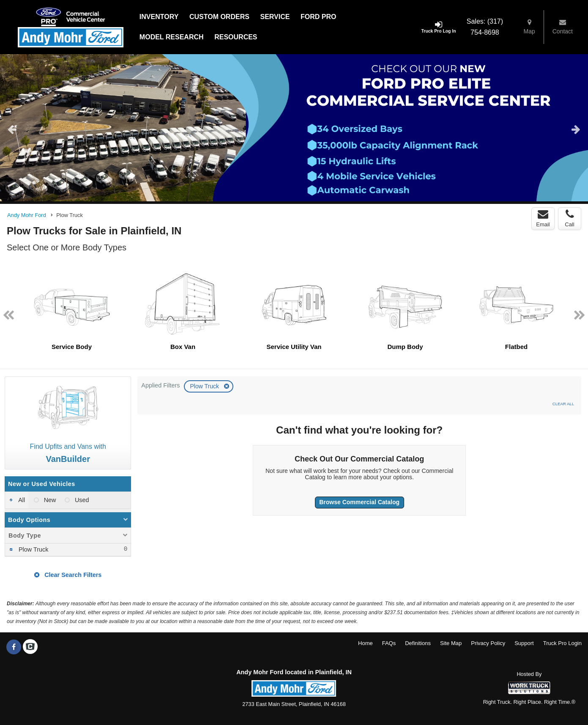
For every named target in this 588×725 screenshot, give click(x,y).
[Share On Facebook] (14, 647)
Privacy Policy (488, 643)
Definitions (418, 643)
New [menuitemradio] (49, 500)
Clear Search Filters (68, 575)
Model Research (172, 37)
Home (365, 643)
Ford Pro (318, 17)
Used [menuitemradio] (81, 500)
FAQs (389, 643)
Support (524, 643)
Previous (12, 129)
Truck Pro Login (562, 643)
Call (569, 218)
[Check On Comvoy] (30, 647)
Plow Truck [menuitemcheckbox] (33, 549)
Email (543, 218)
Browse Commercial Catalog (359, 502)
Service (275, 17)
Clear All (563, 404)
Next (576, 129)
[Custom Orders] (219, 17)
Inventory (159, 17)
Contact (563, 27)
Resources (236, 37)
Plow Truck (205, 386)
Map (529, 27)
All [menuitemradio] (21, 500)
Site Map (451, 643)
